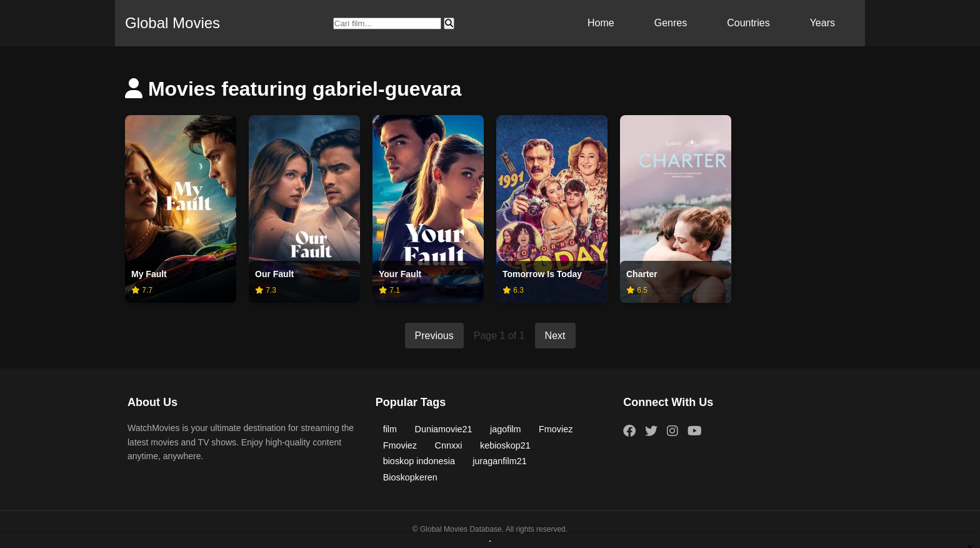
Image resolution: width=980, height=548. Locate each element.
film (390, 429)
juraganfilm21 (499, 461)
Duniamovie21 (444, 429)
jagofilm (506, 429)
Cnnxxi (449, 445)
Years (822, 23)
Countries (748, 23)
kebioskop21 (505, 445)
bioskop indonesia (419, 461)
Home (601, 23)
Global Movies (172, 23)
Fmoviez (556, 429)
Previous (434, 336)
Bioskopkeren (410, 477)
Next (555, 336)
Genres (671, 23)
